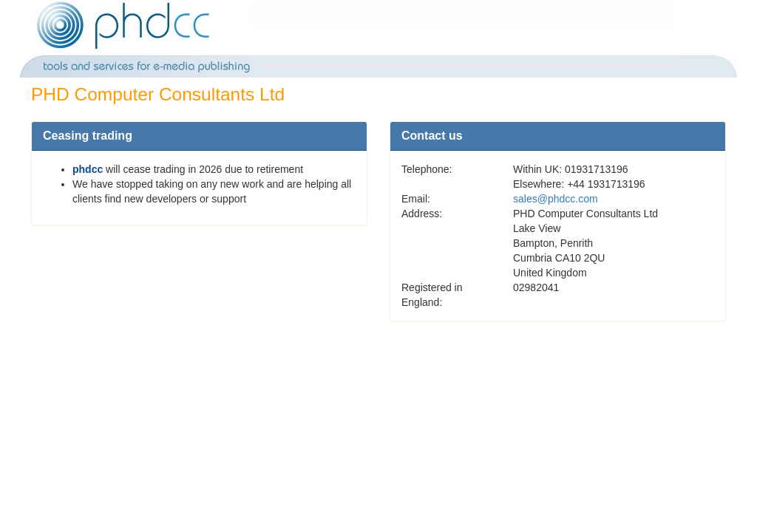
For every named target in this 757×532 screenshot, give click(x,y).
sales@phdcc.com (556, 199)
